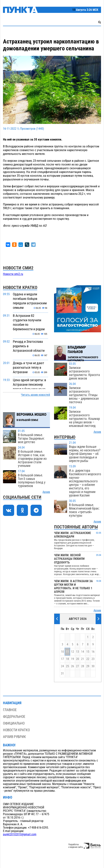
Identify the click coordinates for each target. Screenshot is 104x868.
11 (67, 652)
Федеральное (14, 717)
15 (88, 652)
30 (93, 666)
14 (83, 652)
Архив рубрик (14, 737)
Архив (46, 492)
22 (88, 659)
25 (67, 666)
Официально (14, 723)
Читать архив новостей (35, 395)
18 (67, 659)
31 (62, 674)
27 (78, 666)
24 (62, 666)
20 (78, 659)
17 (62, 659)
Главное (10, 710)
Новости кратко (16, 730)
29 (88, 666)
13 (78, 652)
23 (93, 659)
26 (73, 666)
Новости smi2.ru (13, 274)
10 (62, 652)
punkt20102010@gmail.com (20, 834)
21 (83, 659)
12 (73, 652)
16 (93, 652)
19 (73, 659)
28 (83, 666)
